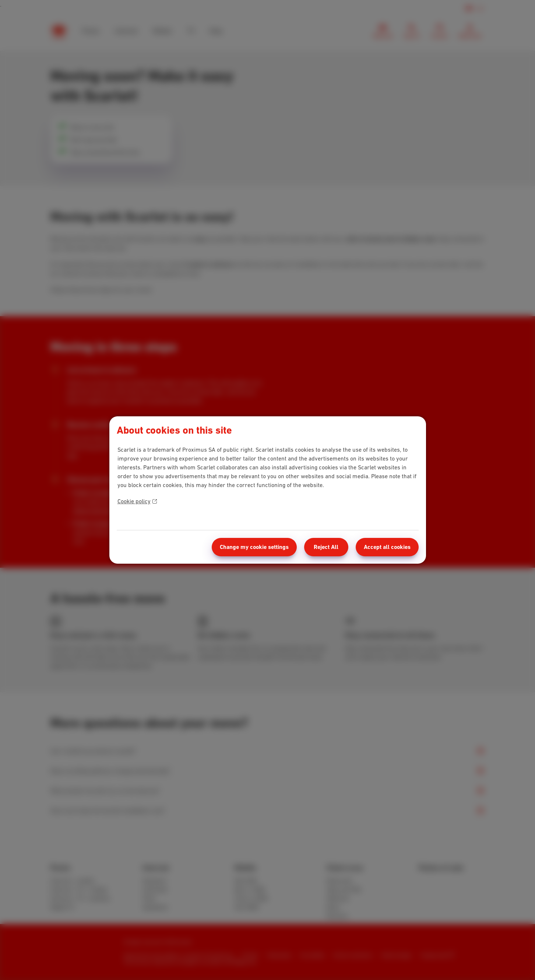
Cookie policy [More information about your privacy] (137, 501)
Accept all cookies (387, 547)
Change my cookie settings (254, 547)
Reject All (326, 547)
